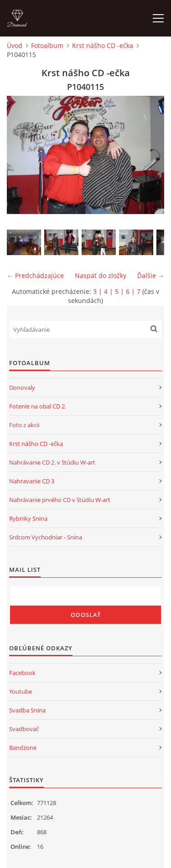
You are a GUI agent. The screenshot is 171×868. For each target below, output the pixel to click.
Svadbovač (24, 729)
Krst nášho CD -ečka (103, 45)
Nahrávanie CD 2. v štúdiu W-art (52, 462)
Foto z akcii (24, 425)
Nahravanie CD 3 (32, 481)
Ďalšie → (151, 275)
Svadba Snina (27, 710)
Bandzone (23, 748)
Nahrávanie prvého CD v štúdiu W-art (60, 500)
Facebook (22, 673)
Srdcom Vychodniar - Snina (46, 537)
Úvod (15, 45)
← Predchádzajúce (35, 275)
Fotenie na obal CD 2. (38, 406)
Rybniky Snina (28, 518)
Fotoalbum (47, 45)
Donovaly (22, 387)
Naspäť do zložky (101, 275)
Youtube (21, 691)
